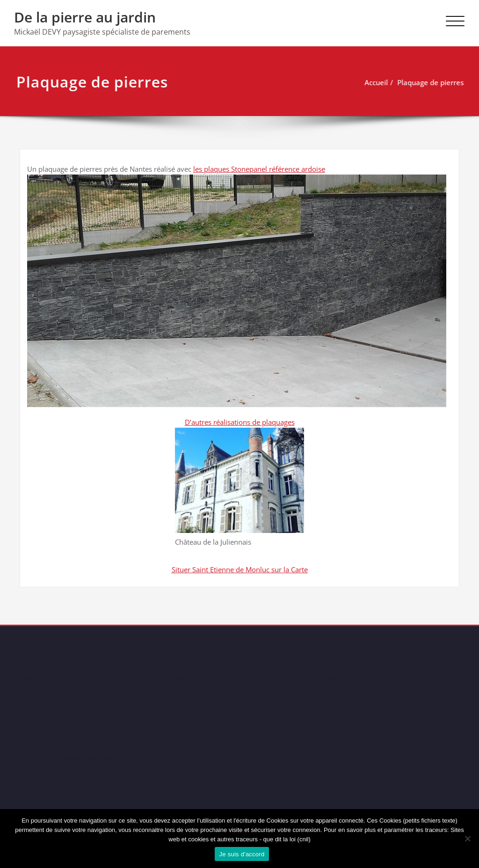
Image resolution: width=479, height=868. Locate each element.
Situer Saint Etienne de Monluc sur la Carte (240, 569)
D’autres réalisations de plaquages (240, 422)
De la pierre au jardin (85, 17)
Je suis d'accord (242, 854)
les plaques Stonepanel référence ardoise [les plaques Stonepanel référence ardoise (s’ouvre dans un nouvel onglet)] (259, 169)
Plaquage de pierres (425, 82)
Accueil (371, 82)
